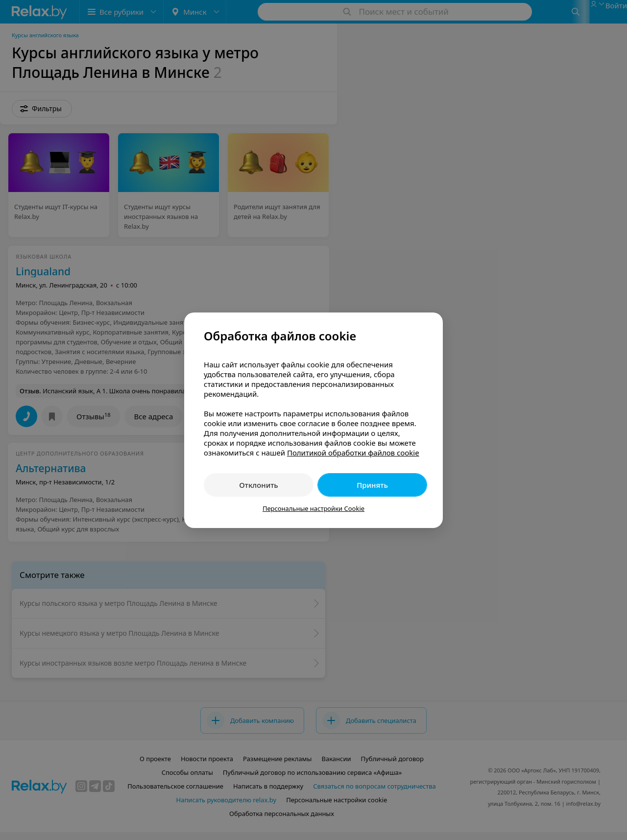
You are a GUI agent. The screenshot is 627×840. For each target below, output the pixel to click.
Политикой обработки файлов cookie (353, 453)
